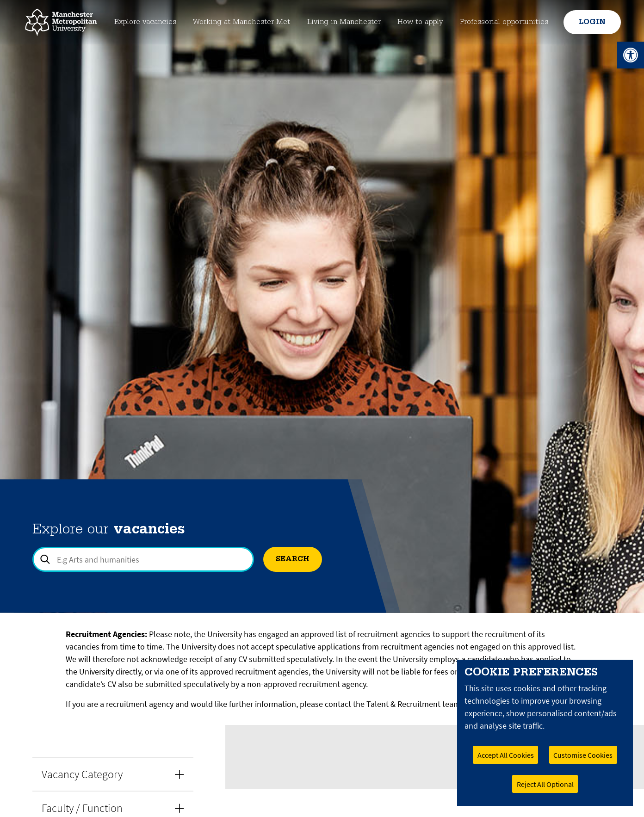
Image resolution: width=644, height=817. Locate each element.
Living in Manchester (344, 22)
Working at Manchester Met (240, 22)
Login (591, 22)
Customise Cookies (583, 755)
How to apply (421, 22)
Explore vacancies (142, 22)
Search (293, 559)
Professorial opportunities (504, 22)
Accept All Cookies (506, 755)
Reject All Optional (545, 784)
